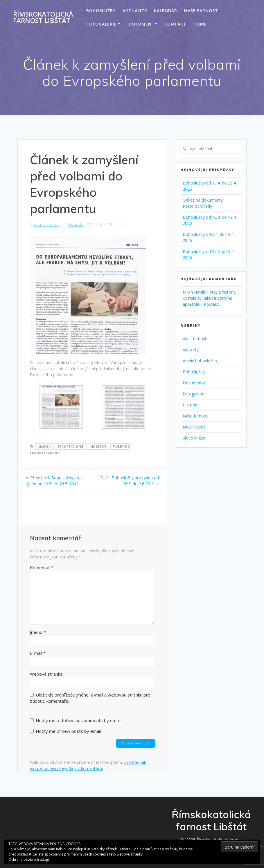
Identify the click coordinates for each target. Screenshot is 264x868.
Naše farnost (201, 11)
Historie (190, 405)
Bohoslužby (101, 11)
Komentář (42, 567)
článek (45, 446)
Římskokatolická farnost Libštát (43, 18)
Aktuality (135, 11)
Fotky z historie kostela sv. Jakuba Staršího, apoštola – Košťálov (209, 298)
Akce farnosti (195, 339)
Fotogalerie (102, 24)
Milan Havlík (194, 292)
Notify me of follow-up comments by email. (79, 720)
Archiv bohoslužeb (200, 361)
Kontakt (175, 24)
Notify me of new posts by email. (69, 731)
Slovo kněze (194, 438)
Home (200, 24)
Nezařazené (194, 427)
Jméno (38, 632)
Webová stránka (46, 674)
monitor (98, 446)
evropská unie (71, 446)
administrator (47, 224)
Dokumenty (143, 24)
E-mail (38, 653)
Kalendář (166, 11)
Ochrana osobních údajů (29, 859)
